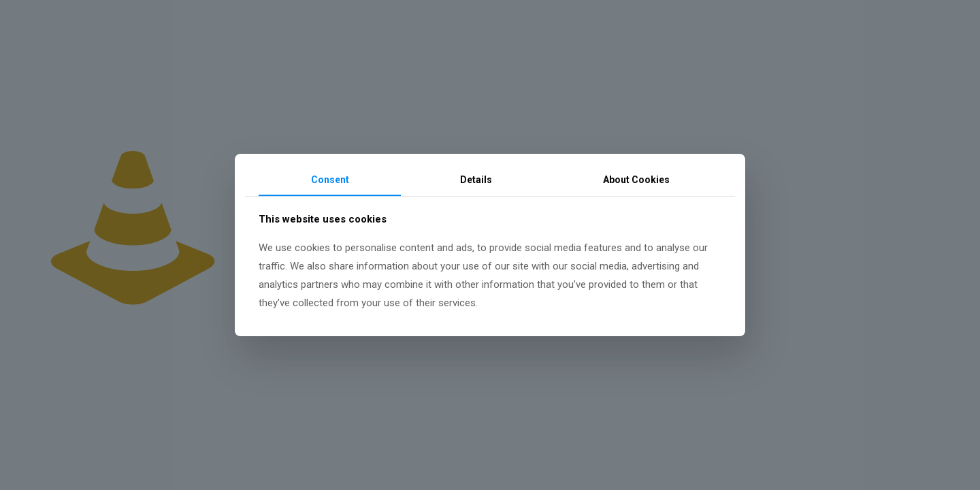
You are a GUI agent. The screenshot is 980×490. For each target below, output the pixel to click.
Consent (330, 180)
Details (476, 180)
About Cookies (636, 180)
